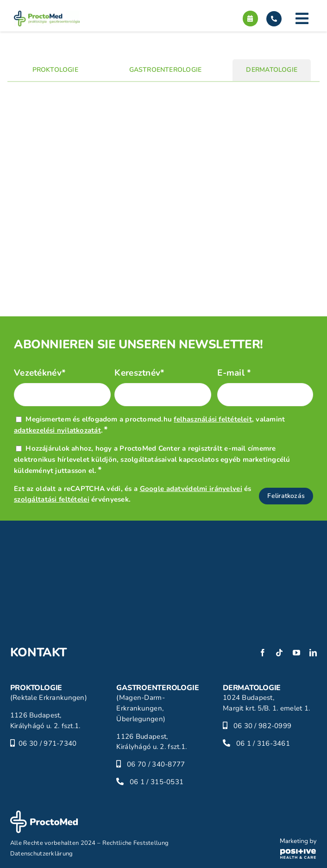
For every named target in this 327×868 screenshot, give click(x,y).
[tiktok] (279, 653)
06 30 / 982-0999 (263, 726)
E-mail (234, 373)
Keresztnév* (139, 373)
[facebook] (263, 653)
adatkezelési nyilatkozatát (57, 430)
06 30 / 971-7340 (48, 743)
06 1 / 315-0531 (157, 782)
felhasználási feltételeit (213, 419)
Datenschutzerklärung (42, 854)
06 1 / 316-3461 (263, 743)
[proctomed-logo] (47, 15)
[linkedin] (313, 653)
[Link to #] (302, 19)
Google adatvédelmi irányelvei (191, 489)
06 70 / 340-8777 (156, 764)
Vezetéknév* (40, 373)
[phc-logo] (299, 843)
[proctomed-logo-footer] (44, 815)
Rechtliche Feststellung (136, 843)
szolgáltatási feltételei (52, 499)
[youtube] (296, 653)
